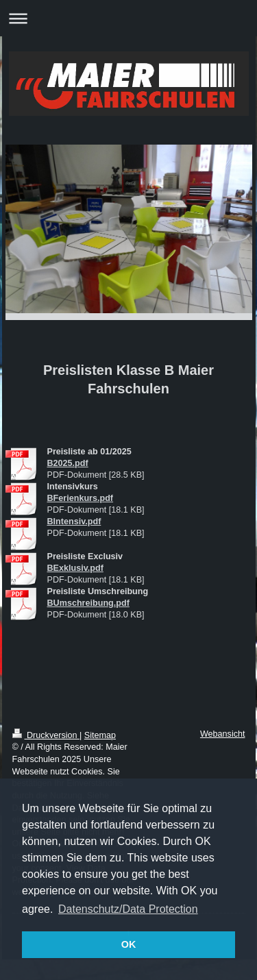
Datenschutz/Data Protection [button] (128, 909)
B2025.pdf (68, 463)
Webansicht (223, 734)
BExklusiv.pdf (75, 568)
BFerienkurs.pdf (81, 498)
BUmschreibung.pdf (88, 603)
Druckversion (46, 735)
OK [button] (129, 944)
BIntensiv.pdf (74, 522)
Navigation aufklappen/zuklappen (128, 18)
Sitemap (100, 735)
